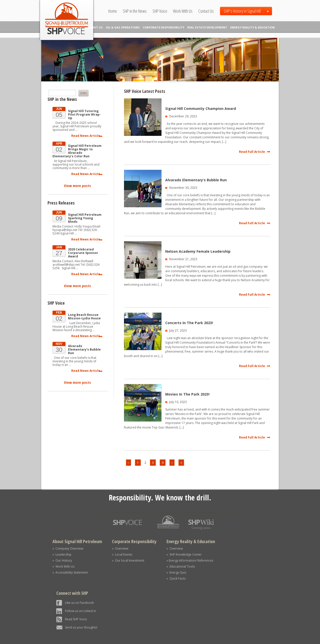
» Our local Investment (128, 560)
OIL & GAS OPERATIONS (123, 27)
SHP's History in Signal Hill (242, 11)
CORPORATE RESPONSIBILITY (163, 27)
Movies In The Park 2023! (187, 394)
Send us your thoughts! (81, 627)
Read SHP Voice (76, 619)
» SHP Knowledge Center (184, 554)
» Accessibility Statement (70, 572)
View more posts (77, 186)
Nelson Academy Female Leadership (198, 251)
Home (113, 11)
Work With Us (183, 11)
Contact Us (206, 11)
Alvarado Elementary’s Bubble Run (196, 180)
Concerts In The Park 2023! (189, 323)
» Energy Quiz (176, 572)
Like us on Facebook (79, 603)
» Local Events (122, 554)
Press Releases (61, 203)
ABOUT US (95, 27)
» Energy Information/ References (190, 560)
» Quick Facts (176, 578)
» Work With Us (63, 566)
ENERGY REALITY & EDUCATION (252, 27)
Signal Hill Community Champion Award (201, 108)
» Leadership (62, 554)
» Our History (62, 560)
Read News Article (86, 136)
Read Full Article (252, 152)
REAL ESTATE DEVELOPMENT (207, 27)
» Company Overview (68, 548)
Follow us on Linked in (80, 611)
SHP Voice (160, 11)
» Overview (120, 548)
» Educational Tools (181, 566)
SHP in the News (135, 11)
